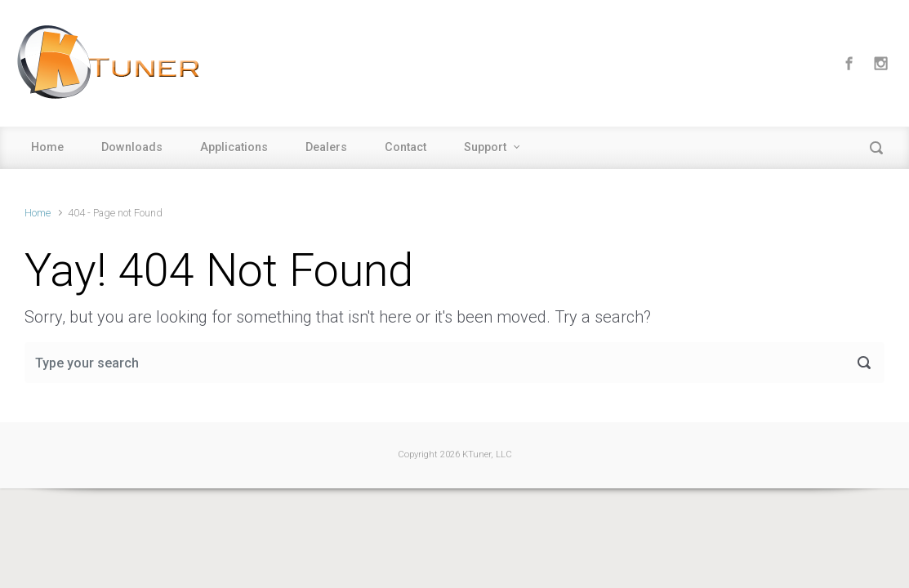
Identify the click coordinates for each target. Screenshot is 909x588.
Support (485, 147)
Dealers (326, 147)
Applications (234, 147)
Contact (405, 147)
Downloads (132, 147)
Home (47, 147)
